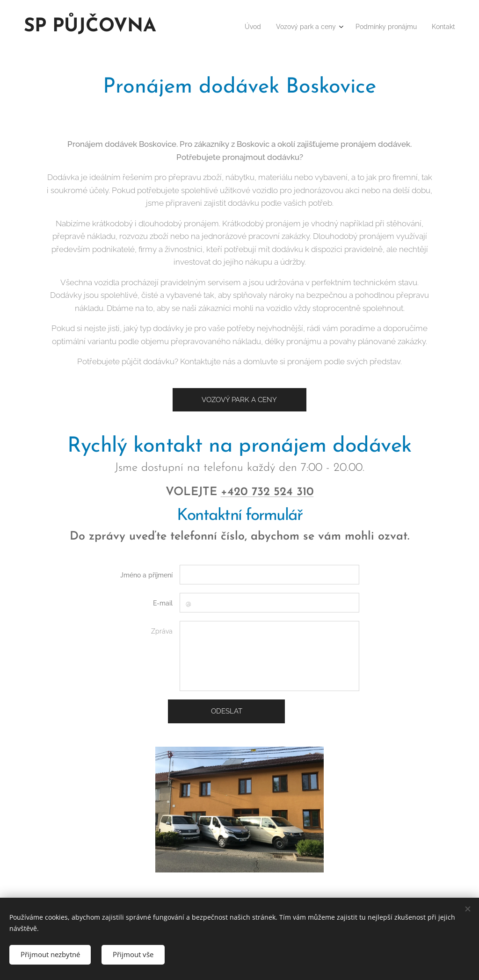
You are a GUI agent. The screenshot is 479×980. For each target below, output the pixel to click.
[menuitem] (233, 27)
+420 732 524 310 (267, 492)
